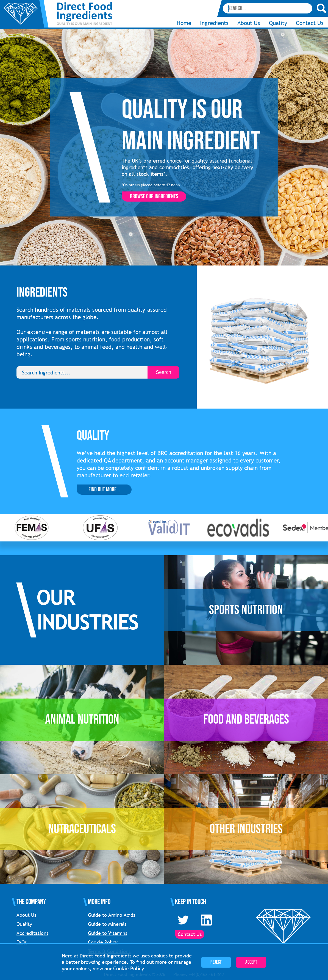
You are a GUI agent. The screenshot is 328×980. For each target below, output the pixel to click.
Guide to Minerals (107, 924)
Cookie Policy (103, 942)
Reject (216, 962)
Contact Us (310, 23)
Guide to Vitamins (108, 933)
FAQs (22, 942)
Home (184, 23)
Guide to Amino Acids (112, 915)
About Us (249, 23)
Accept (251, 962)
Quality (278, 23)
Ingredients (214, 23)
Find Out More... (104, 490)
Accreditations (32, 933)
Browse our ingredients (154, 197)
